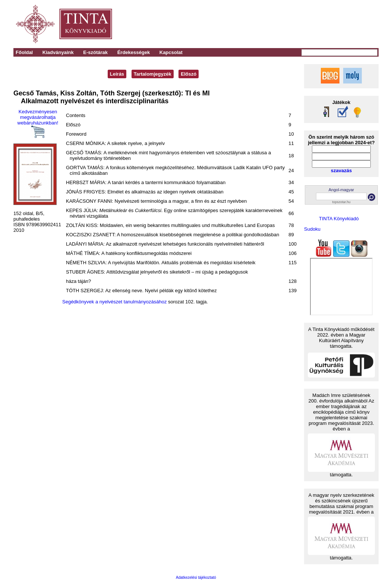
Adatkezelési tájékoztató (196, 577)
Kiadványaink (58, 52)
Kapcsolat (171, 52)
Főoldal (24, 52)
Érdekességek (134, 52)
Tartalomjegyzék (153, 74)
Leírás (117, 74)
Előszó (189, 74)
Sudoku (312, 229)
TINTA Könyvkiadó (339, 219)
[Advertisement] (275, 24)
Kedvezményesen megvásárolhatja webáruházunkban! (38, 123)
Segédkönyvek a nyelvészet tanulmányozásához (114, 302)
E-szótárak (95, 52)
